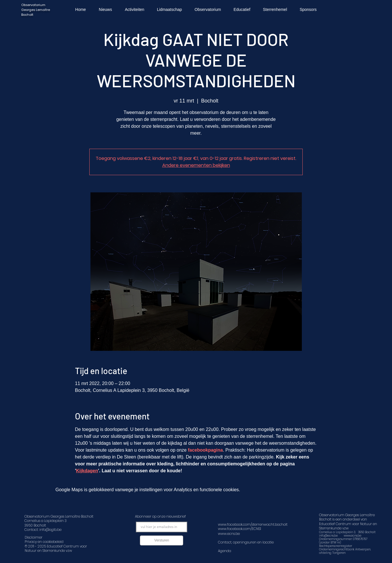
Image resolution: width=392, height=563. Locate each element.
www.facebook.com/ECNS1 (240, 529)
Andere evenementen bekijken (196, 165)
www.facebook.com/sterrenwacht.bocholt (253, 524)
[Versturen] (162, 540)
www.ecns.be (353, 536)
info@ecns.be (328, 536)
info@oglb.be (50, 530)
